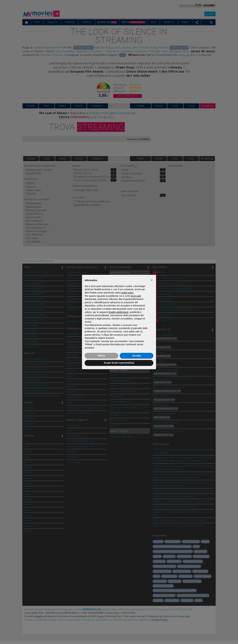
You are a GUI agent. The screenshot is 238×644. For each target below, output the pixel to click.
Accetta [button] (137, 356)
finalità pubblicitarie (119, 312)
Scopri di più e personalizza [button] (119, 363)
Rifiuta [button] (101, 356)
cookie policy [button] (127, 293)
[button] (152, 280)
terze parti (136, 296)
